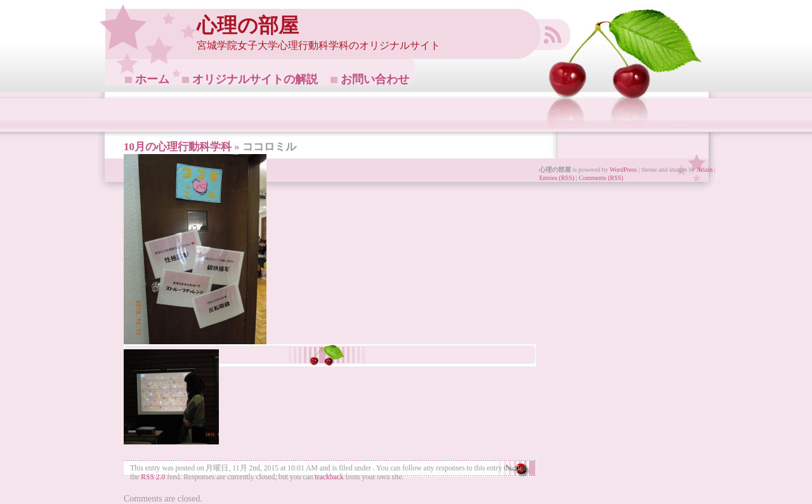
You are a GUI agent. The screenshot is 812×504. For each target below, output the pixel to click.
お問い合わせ (375, 79)
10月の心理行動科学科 (178, 147)
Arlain (705, 170)
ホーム (152, 79)
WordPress (623, 170)
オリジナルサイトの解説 (255, 79)
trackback (329, 477)
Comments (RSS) (601, 178)
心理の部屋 (248, 26)
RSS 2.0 (153, 477)
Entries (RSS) (557, 178)
